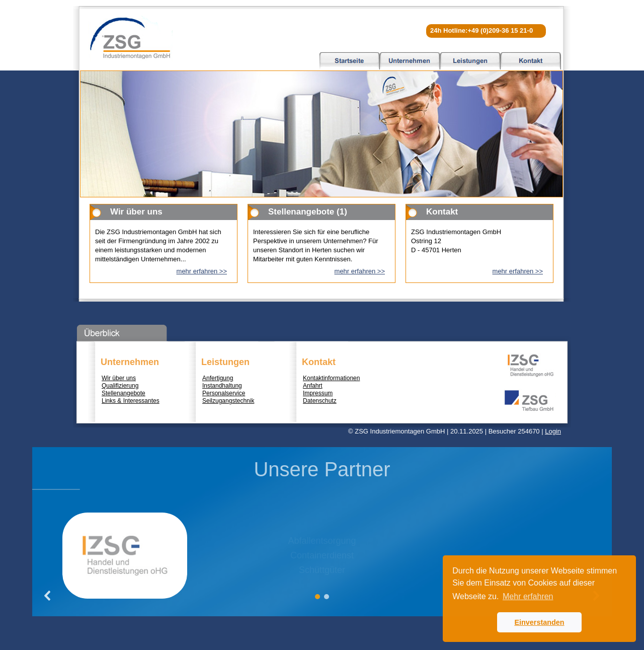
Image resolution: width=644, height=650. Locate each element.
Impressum (318, 393)
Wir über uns (119, 378)
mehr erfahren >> (202, 271)
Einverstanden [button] (539, 622)
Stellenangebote (124, 393)
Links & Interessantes (131, 401)
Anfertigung (218, 378)
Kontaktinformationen (331, 378)
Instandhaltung (222, 386)
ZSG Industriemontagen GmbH (130, 38)
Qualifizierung (120, 386)
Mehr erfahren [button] (528, 596)
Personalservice (224, 393)
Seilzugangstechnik (228, 401)
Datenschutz (320, 401)
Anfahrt (313, 386)
